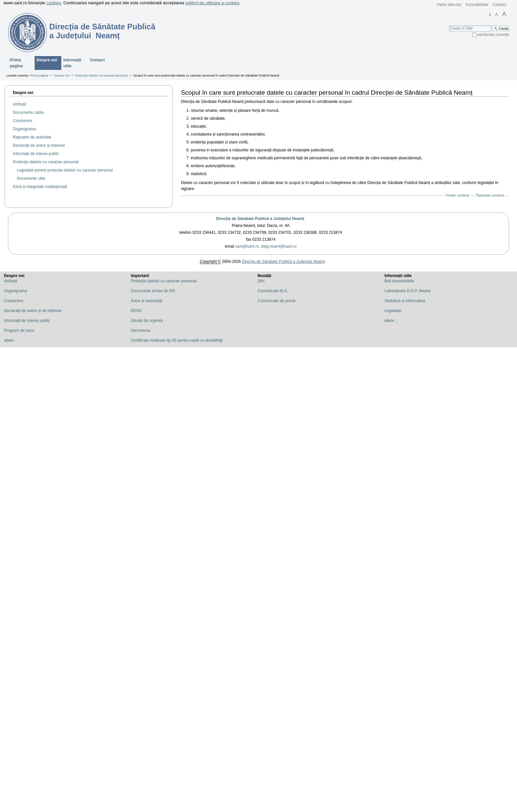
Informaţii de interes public (27, 321)
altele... (391, 321)
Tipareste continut (490, 195)
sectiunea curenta (493, 35)
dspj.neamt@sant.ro (279, 246)
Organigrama (15, 291)
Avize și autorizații (147, 301)
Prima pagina (16, 63)
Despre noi (47, 60)
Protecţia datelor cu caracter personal (101, 75)
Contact (499, 5)
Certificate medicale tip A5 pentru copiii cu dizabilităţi (177, 340)
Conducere (14, 301)
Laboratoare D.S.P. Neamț (408, 291)
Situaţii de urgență (147, 321)
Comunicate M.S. (273, 291)
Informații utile (72, 63)
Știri (261, 281)
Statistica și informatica (405, 301)
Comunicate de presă (276, 301)
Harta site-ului (449, 5)
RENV (136, 311)
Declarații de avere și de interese (33, 311)
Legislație (393, 311)
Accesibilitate (477, 5)
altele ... (11, 340)
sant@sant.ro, (248, 246)
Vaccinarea (141, 330)
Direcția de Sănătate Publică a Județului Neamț (260, 219)
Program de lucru (19, 330)
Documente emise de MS (153, 291)
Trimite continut (457, 195)
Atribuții (11, 281)
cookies (54, 3)
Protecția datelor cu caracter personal (164, 281)
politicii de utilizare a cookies (212, 3)
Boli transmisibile (399, 281)
